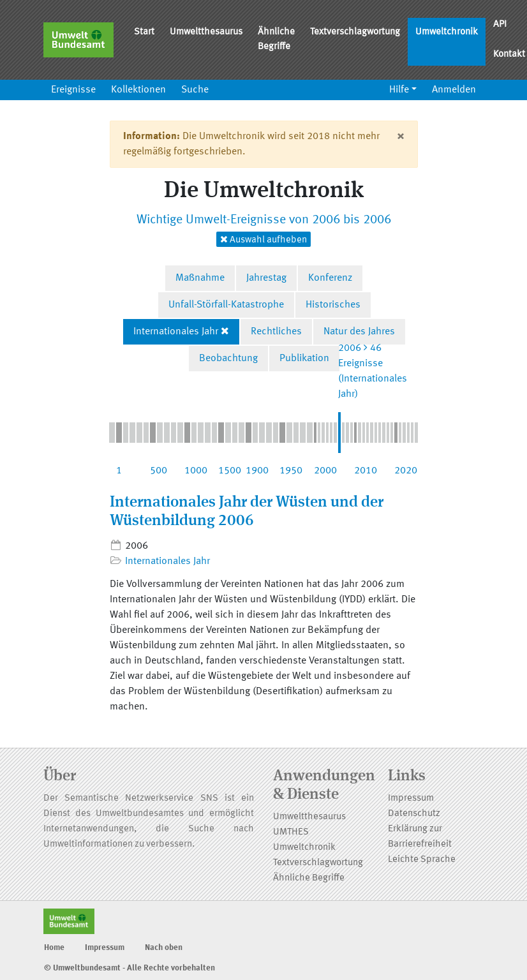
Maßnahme (200, 278)
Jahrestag (266, 278)
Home (54, 948)
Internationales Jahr (176, 332)
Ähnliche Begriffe (276, 40)
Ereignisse (73, 90)
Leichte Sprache (422, 860)
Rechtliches (276, 332)
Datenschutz (414, 814)
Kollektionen (138, 90)
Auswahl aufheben (263, 240)
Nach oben (164, 948)
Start (144, 32)
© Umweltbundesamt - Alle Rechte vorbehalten (130, 968)
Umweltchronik (447, 32)
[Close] (400, 137)
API (500, 25)
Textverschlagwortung (355, 32)
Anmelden (454, 90)
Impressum (411, 798)
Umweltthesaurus (206, 32)
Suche (195, 90)
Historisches (333, 305)
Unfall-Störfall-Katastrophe (226, 305)
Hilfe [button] (399, 90)
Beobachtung (228, 359)
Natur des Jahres (359, 332)
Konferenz (330, 278)
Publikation (304, 359)
